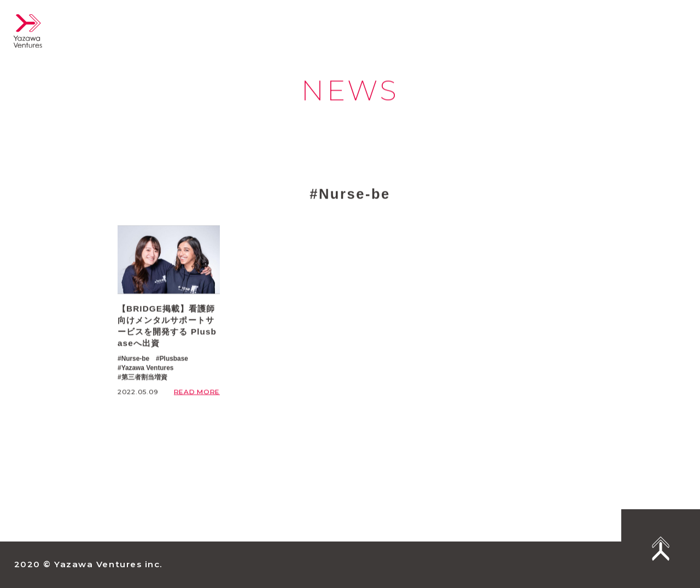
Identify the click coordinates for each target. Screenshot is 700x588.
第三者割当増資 (144, 377)
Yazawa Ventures (148, 368)
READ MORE (197, 392)
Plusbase (174, 359)
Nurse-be (136, 359)
